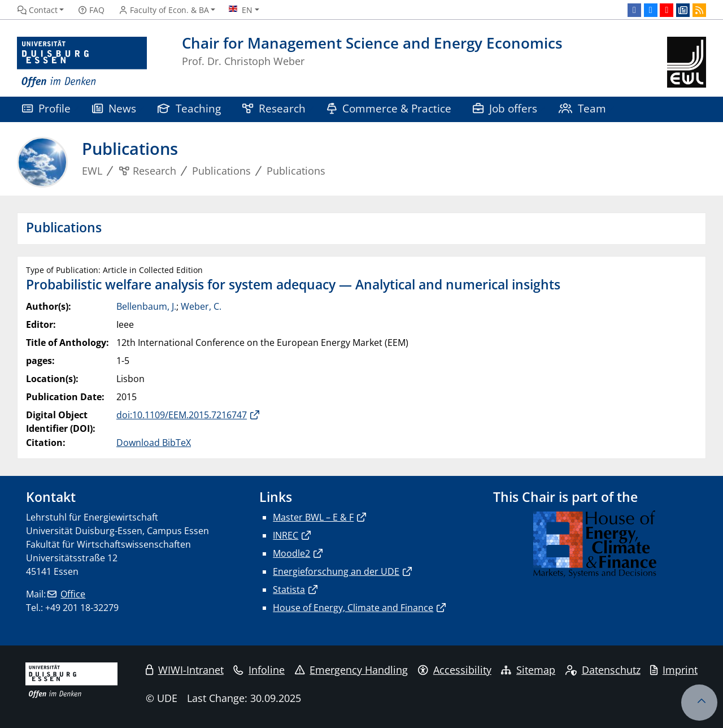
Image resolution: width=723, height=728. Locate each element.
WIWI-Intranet (185, 670)
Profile (46, 108)
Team (582, 108)
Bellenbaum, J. (146, 306)
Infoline (259, 670)
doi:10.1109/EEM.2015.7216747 (182, 415)
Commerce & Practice (389, 108)
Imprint (674, 670)
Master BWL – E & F (313, 517)
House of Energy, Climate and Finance (353, 608)
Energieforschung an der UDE (336, 571)
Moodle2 (291, 553)
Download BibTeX (154, 443)
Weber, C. (201, 306)
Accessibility (455, 670)
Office (73, 594)
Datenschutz (603, 670)
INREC (286, 535)
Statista (289, 590)
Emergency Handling (352, 670)
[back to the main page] (687, 62)
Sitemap (528, 670)
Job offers (505, 108)
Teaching (189, 108)
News (114, 108)
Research (274, 108)
